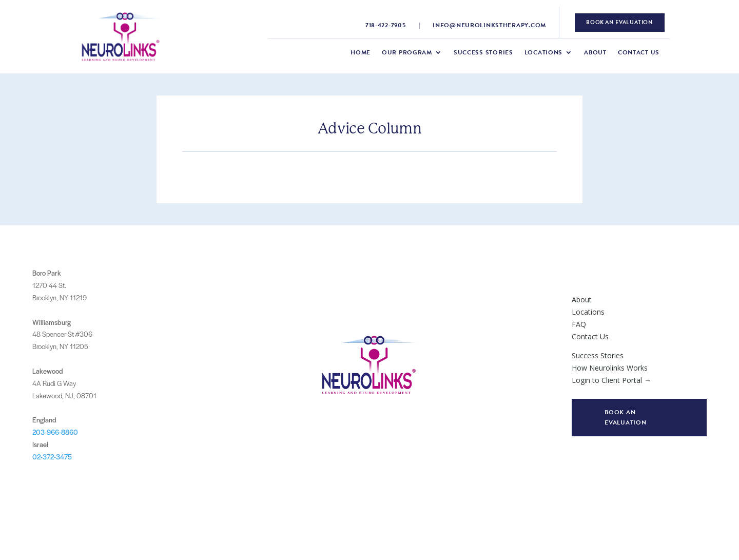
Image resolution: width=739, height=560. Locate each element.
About (595, 53)
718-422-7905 (386, 25)
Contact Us (639, 53)
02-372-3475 (52, 457)
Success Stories (483, 53)
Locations (543, 53)
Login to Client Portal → (611, 380)
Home (361, 53)
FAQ (579, 324)
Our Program (407, 53)
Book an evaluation (625, 417)
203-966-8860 (55, 432)
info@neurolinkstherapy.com (489, 25)
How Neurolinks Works (610, 368)
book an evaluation (619, 22)
